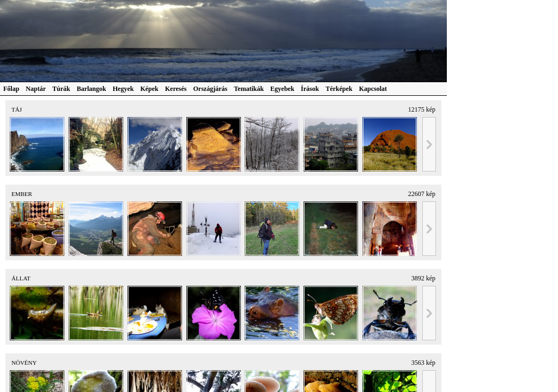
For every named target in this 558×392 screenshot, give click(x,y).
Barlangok (92, 89)
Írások (310, 89)
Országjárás (211, 89)
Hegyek (123, 89)
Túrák (61, 89)
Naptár (36, 89)
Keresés (176, 89)
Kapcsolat (373, 89)
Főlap (11, 89)
